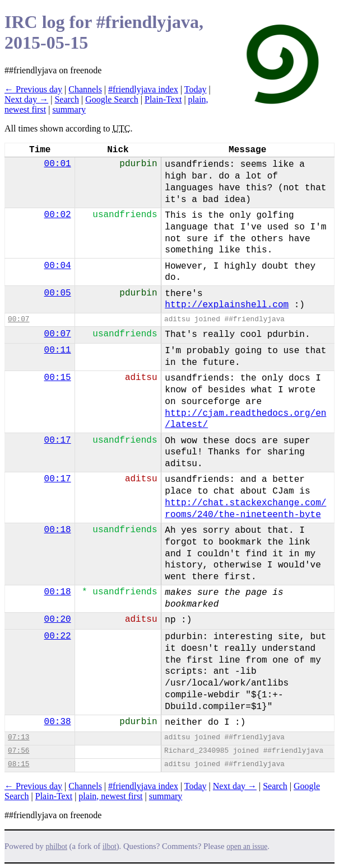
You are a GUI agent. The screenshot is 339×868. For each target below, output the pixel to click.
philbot (57, 846)
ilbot (110, 846)
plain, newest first (110, 796)
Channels (85, 89)
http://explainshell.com (227, 305)
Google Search (112, 99)
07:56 (18, 751)
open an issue (247, 846)
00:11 (58, 350)
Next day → (26, 99)
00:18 (58, 530)
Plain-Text (163, 99)
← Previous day (33, 89)
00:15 (58, 378)
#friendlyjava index (143, 89)
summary (69, 109)
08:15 (18, 764)
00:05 (58, 293)
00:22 (58, 636)
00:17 (58, 440)
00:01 (58, 164)
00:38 (58, 722)
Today (196, 89)
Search (67, 99)
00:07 (18, 319)
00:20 (58, 620)
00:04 (58, 266)
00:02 (58, 215)
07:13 (18, 737)
